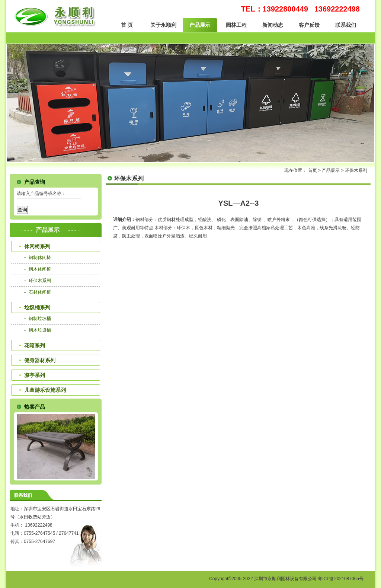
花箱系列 (35, 345)
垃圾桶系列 (37, 307)
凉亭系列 (35, 375)
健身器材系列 (40, 360)
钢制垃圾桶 (40, 319)
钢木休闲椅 (40, 269)
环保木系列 (356, 170)
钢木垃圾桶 (40, 330)
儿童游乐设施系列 (45, 390)
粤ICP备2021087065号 (341, 579)
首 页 (127, 25)
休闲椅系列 (37, 246)
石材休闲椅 (40, 292)
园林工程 (236, 25)
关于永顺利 (163, 25)
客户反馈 (309, 25)
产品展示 (200, 25)
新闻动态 (273, 25)
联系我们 (346, 25)
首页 (313, 170)
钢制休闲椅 (40, 258)
